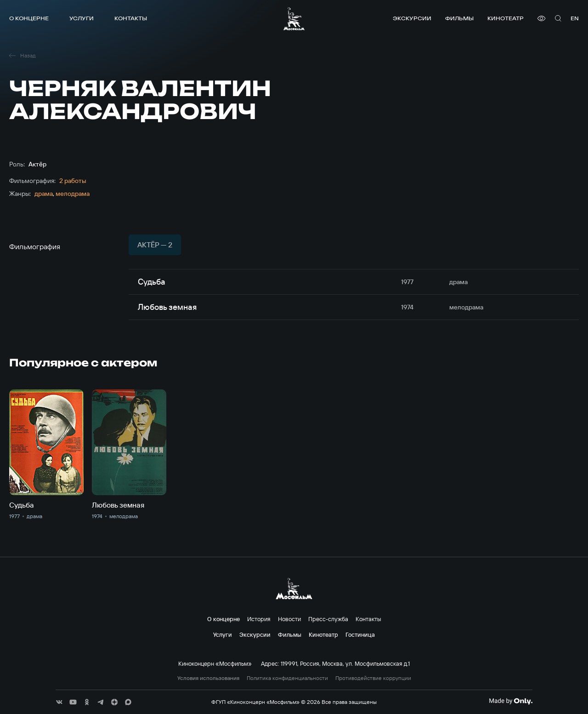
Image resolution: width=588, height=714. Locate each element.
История (259, 619)
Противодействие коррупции (373, 678)
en (575, 18)
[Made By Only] (511, 701)
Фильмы (459, 18)
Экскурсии (412, 18)
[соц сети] (59, 702)
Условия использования (208, 678)
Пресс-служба (328, 619)
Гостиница (360, 634)
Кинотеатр (506, 18)
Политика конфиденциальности (287, 678)
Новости (289, 619)
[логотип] (294, 19)
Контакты (131, 18)
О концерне (29, 18)
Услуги (82, 18)
